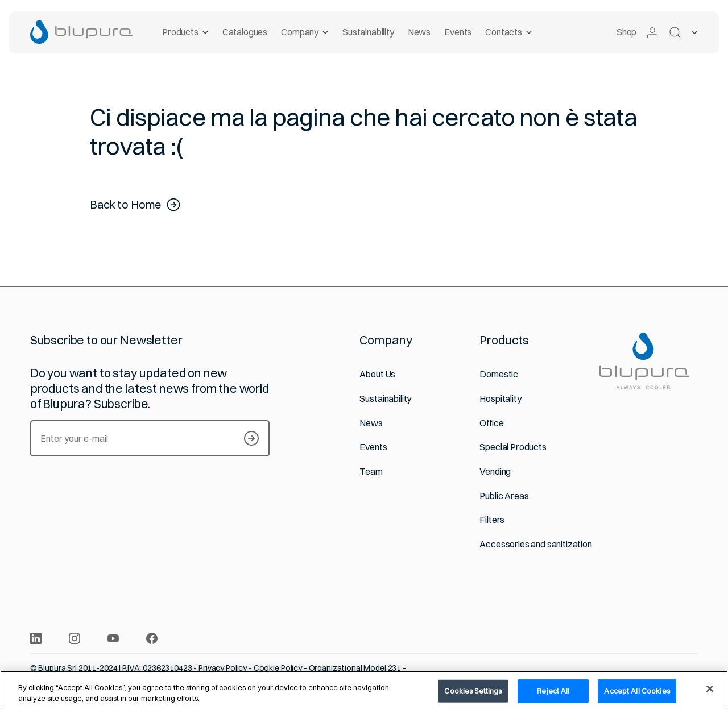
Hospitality (500, 399)
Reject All (553, 691)
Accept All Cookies (637, 691)
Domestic (499, 374)
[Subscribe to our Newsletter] (251, 438)
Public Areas (504, 496)
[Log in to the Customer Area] (652, 32)
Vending (495, 472)
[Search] (675, 32)
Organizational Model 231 (355, 668)
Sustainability (368, 32)
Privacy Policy (223, 668)
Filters (492, 520)
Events (458, 32)
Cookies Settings (473, 691)
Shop (626, 32)
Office (491, 423)
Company (305, 32)
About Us (377, 374)
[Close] (710, 689)
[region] (364, 690)
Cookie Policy (278, 668)
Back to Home (136, 205)
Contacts (509, 32)
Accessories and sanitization (536, 544)
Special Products (513, 447)
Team (371, 472)
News (419, 32)
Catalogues (245, 32)
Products (185, 32)
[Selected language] (694, 32)
